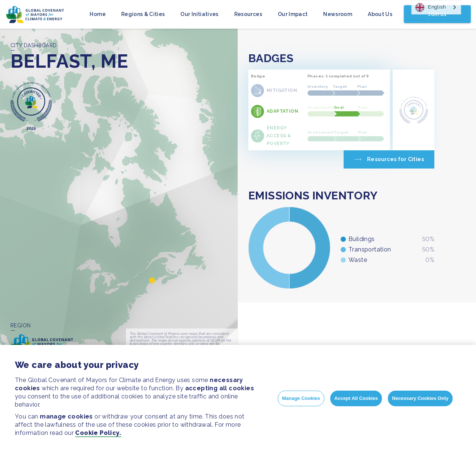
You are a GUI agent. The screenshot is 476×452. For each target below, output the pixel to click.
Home (97, 14)
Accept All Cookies (356, 398)
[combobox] (436, 7)
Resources (248, 14)
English (431, 7)
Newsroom (338, 14)
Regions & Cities (143, 14)
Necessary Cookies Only (420, 398)
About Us (380, 14)
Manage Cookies (301, 398)
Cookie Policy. (98, 433)
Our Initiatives (199, 14)
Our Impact (293, 14)
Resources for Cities (395, 159)
